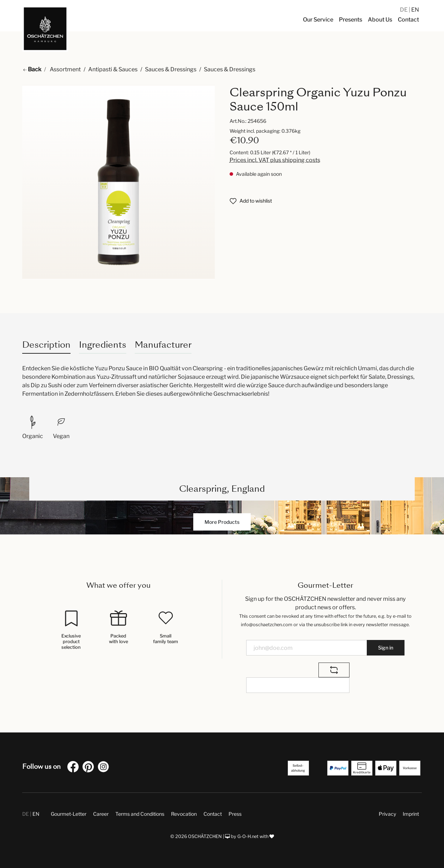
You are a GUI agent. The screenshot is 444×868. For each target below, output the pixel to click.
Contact (213, 814)
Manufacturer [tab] (163, 345)
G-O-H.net (248, 836)
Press (235, 814)
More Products (222, 522)
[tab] (46, 345)
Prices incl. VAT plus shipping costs (275, 160)
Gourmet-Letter (69, 814)
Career (101, 814)
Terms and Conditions (140, 814)
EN (415, 10)
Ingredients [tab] (103, 345)
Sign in (386, 648)
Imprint (411, 814)
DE (404, 10)
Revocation (184, 814)
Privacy (387, 814)
